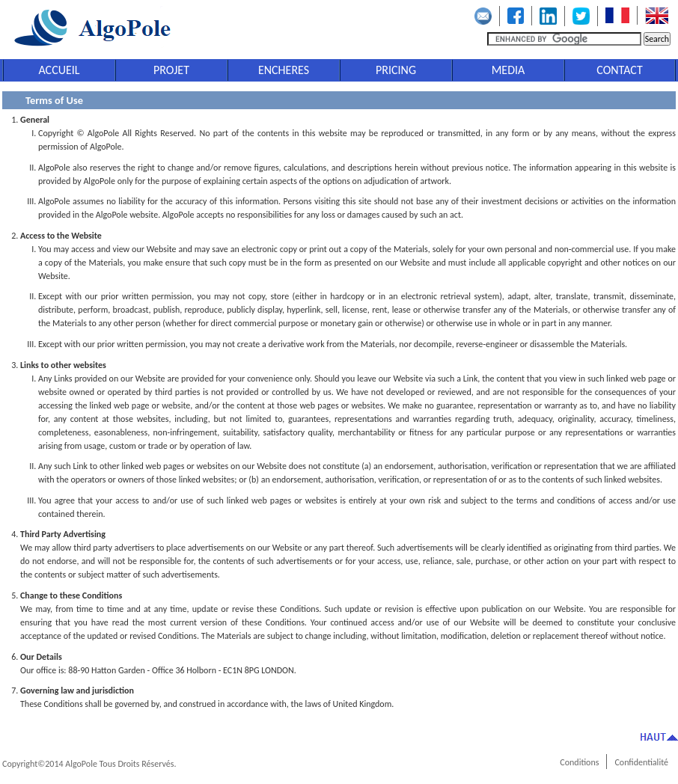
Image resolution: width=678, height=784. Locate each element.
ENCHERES (284, 70)
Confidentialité (641, 762)
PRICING (396, 70)
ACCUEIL (59, 70)
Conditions (579, 762)
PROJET (171, 70)
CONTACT (619, 70)
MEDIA (509, 70)
